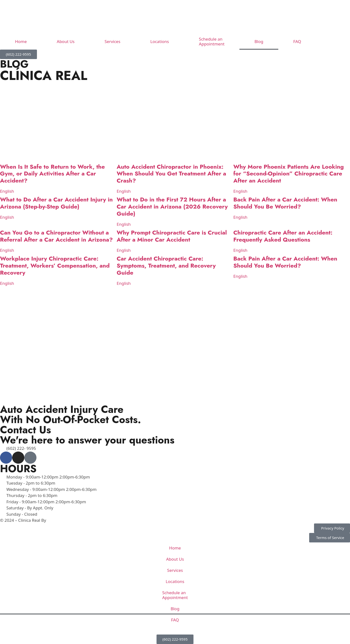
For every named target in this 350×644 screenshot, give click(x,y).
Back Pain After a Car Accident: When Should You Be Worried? (285, 203)
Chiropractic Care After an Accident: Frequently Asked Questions (283, 236)
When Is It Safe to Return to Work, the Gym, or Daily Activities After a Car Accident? (52, 174)
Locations (160, 41)
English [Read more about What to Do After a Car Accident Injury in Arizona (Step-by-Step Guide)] (7, 217)
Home (21, 41)
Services (112, 41)
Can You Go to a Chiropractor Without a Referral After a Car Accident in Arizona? (56, 236)
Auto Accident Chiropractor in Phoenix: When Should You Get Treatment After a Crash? (171, 174)
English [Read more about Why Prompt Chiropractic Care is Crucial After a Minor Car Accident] (124, 250)
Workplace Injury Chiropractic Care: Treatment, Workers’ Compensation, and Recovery (55, 265)
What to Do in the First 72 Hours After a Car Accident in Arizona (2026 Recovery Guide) (172, 206)
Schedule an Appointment (212, 41)
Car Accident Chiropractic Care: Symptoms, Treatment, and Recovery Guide (166, 265)
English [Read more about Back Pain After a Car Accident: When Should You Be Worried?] (240, 217)
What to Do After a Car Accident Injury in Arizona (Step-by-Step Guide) (56, 203)
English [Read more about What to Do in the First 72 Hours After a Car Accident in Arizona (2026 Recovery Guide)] (124, 224)
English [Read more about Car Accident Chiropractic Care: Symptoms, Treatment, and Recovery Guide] (124, 283)
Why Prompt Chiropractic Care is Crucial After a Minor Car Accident (172, 236)
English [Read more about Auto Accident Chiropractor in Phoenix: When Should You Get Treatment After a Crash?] (124, 191)
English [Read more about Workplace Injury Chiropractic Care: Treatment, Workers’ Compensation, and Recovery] (7, 283)
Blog (259, 41)
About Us (66, 41)
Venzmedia (58, 520)
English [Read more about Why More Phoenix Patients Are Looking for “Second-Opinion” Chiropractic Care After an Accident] (240, 191)
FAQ (297, 41)
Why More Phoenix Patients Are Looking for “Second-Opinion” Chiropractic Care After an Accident (289, 174)
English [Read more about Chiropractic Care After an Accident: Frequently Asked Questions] (240, 250)
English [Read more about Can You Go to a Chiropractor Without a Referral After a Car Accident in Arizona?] (7, 250)
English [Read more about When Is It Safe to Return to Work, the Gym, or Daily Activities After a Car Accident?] (7, 191)
